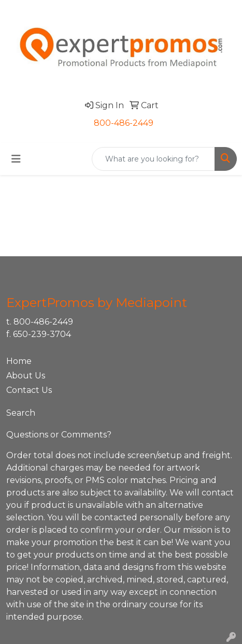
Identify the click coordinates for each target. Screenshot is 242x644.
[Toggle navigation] (16, 159)
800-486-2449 (124, 123)
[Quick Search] (153, 159)
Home (19, 361)
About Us (26, 376)
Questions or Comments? (59, 435)
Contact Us (29, 390)
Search (21, 413)
